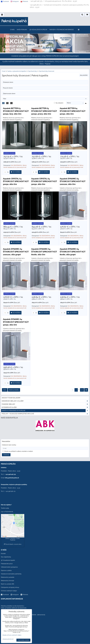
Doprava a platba (6, 570)
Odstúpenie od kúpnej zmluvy (10, 587)
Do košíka (16, 172)
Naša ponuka (22, 30)
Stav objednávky (6, 557)
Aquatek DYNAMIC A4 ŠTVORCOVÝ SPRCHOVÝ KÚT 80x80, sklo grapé (73, 252)
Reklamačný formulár (8, 581)
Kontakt (3, 554)
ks (6, 172)
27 (82, 390)
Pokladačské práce (7, 564)
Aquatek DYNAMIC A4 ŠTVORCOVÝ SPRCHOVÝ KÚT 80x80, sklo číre (44, 252)
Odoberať (6, 455)
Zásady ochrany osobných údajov (12, 635)
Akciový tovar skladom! (11, 398)
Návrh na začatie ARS (8, 584)
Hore (5, 390)
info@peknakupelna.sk (12, 478)
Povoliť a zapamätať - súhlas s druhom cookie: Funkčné (13, 538)
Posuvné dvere (8, 88)
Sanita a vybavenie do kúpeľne (45, 411)
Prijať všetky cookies (23, 640)
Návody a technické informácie (62, 30)
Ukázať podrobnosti (8, 639)
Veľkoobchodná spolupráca (9, 567)
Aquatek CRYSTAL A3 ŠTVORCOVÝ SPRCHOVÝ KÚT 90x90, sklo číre (16, 181)
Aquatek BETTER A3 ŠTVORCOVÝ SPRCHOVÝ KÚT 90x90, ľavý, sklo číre (16, 111)
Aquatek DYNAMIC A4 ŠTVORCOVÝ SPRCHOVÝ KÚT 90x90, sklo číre (16, 322)
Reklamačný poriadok (8, 577)
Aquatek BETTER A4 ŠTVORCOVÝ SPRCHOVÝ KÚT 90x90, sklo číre (73, 111)
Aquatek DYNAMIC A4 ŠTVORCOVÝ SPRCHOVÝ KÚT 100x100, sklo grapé (16, 252)
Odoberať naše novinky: (9, 445)
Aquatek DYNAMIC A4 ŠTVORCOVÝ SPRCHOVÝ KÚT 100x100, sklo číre (73, 181)
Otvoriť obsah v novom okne (13, 544)
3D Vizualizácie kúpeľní (38, 30)
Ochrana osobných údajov (9, 591)
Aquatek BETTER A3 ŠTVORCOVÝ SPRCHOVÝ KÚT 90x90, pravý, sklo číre (44, 111)
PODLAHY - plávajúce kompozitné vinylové (45, 414)
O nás (12, 30)
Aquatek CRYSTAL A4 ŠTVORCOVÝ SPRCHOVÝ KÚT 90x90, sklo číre (44, 181)
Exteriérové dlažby (45, 407)
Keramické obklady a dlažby (45, 401)
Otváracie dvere (8, 82)
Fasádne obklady (45, 404)
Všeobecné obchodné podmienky (11, 574)
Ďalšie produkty (14, 390)
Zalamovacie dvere (9, 94)
